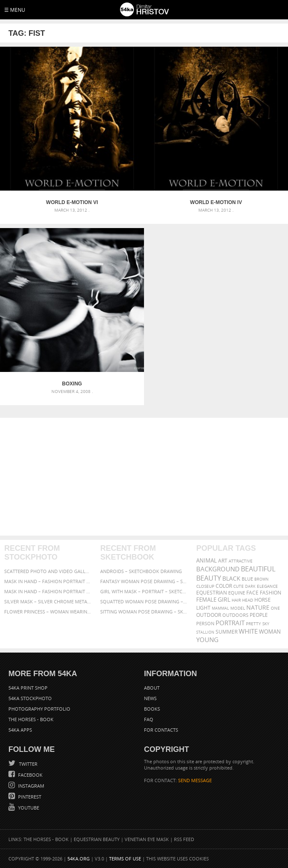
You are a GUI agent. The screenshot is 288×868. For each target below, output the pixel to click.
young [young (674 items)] (207, 640)
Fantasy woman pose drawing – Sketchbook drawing (144, 581)
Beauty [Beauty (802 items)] (209, 578)
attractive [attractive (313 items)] (241, 561)
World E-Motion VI (72, 202)
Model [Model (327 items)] (238, 608)
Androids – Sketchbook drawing (141, 571)
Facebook (30, 775)
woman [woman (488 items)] (270, 632)
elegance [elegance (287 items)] (267, 586)
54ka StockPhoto (30, 698)
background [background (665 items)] (218, 569)
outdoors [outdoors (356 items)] (235, 615)
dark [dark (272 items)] (250, 586)
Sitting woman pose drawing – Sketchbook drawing (144, 612)
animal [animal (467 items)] (207, 561)
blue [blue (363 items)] (247, 579)
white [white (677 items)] (248, 631)
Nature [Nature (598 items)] (258, 607)
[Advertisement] (144, 477)
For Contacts (161, 730)
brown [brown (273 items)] (261, 579)
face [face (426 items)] (252, 592)
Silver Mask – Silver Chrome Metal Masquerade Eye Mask (48, 601)
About (152, 688)
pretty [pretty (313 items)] (253, 624)
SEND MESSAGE (195, 780)
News (150, 698)
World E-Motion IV (216, 202)
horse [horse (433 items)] (263, 600)
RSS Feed (184, 839)
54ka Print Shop (28, 688)
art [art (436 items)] (223, 561)
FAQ (149, 719)
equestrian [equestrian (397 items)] (212, 593)
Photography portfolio (39, 709)
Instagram (31, 786)
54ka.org (79, 859)
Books (152, 709)
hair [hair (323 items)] (236, 600)
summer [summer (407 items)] (227, 632)
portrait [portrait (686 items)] (230, 623)
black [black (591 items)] (231, 578)
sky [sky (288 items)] (266, 624)
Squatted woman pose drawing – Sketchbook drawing (144, 601)
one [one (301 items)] (275, 608)
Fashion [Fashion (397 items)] (271, 593)
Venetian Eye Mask (147, 839)
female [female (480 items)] (206, 600)
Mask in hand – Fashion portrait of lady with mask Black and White (48, 581)
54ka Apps (20, 730)
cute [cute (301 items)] (239, 586)
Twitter (28, 764)
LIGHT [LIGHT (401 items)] (203, 608)
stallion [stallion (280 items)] (205, 632)
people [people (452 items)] (259, 615)
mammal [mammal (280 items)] (220, 608)
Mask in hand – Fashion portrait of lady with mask (48, 591)
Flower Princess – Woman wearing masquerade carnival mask (48, 612)
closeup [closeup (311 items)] (205, 586)
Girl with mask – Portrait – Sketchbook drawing (144, 591)
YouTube (28, 808)
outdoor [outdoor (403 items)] (209, 615)
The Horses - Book (31, 719)
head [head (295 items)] (248, 600)
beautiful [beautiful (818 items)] (258, 569)
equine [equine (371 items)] (237, 593)
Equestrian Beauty (97, 839)
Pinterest (29, 797)
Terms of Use (125, 859)
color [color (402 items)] (224, 586)
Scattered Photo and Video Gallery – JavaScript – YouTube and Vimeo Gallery (48, 571)
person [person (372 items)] (205, 623)
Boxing (72, 384)
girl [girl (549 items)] (224, 600)
